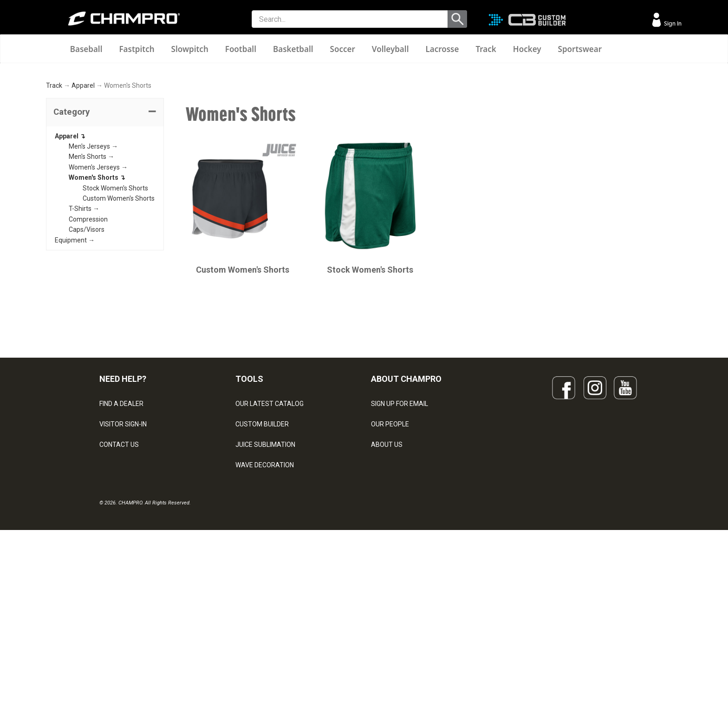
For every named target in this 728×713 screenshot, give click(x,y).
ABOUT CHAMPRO (406, 501)
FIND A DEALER (121, 526)
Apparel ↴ (70, 258)
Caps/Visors (87, 352)
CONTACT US (119, 567)
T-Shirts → (84, 331)
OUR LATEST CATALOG (270, 526)
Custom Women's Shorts (119, 321)
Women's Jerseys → (98, 289)
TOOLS (249, 501)
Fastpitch (136, 49)
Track (486, 49)
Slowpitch (190, 49)
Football (241, 49)
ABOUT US (387, 567)
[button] (105, 235)
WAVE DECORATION (265, 588)
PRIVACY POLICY (124, 608)
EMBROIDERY (255, 649)
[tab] (105, 235)
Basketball (293, 49)
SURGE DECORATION (266, 608)
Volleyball (390, 49)
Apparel (83, 208)
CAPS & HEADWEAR (265, 628)
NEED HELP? (123, 501)
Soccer (343, 49)
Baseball (86, 49)
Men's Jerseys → (93, 268)
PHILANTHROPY (395, 588)
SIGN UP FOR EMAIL (400, 526)
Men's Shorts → (91, 279)
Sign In (672, 23)
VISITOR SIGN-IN (123, 547)
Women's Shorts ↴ (97, 300)
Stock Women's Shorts (115, 310)
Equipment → (75, 362)
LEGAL (109, 588)
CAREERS (385, 608)
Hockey (527, 49)
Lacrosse (442, 49)
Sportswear (580, 49)
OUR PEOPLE (390, 547)
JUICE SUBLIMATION (265, 567)
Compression (88, 341)
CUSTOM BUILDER (262, 547)
